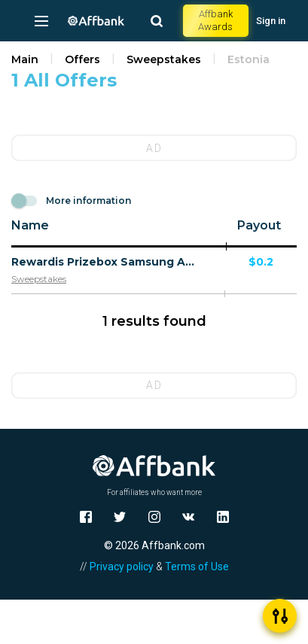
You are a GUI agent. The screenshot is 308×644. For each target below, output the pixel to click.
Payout (259, 225)
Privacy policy (122, 567)
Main (25, 59)
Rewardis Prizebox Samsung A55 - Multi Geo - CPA (104, 262)
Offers (82, 59)
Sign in (271, 21)
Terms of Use (197, 567)
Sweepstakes (164, 59)
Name (30, 225)
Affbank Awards (215, 20)
